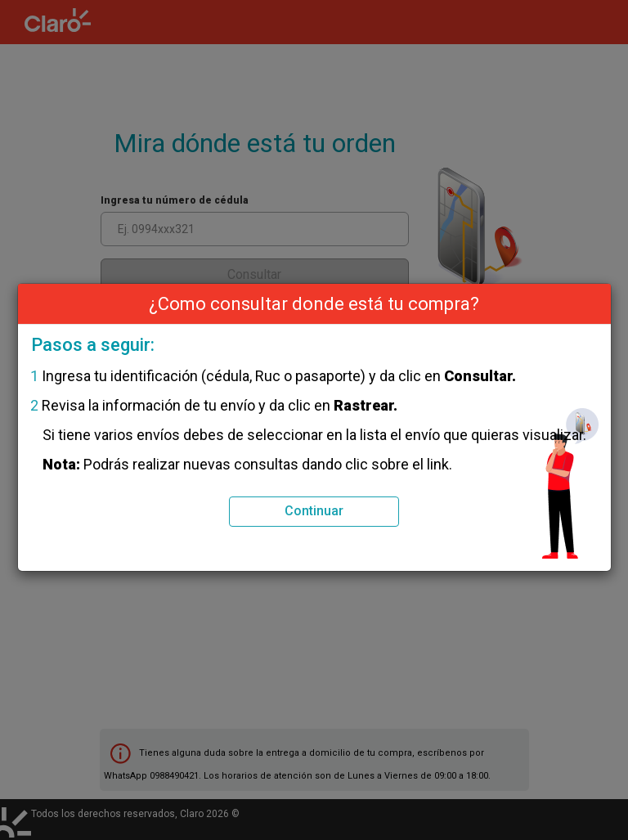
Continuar (314, 511)
